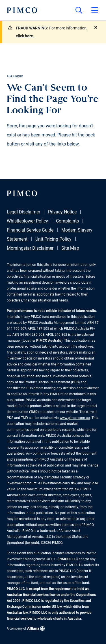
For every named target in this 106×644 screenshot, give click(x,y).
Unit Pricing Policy (53, 239)
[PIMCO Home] (22, 10)
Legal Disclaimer (23, 212)
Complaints (67, 221)
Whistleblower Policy (27, 221)
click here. (25, 36)
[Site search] (79, 10)
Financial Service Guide (30, 230)
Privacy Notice (62, 212)
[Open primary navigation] (95, 10)
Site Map (70, 248)
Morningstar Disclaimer (30, 248)
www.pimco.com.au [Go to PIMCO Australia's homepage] (75, 418)
